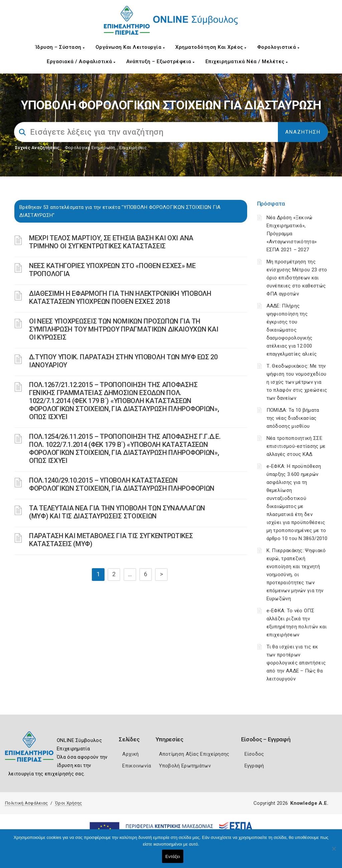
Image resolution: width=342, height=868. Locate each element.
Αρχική (130, 754)
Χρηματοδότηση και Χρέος (211, 47)
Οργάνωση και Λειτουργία (130, 47)
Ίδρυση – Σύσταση (60, 47)
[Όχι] (334, 852)
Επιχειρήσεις (133, 148)
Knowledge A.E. (309, 803)
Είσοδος (254, 754)
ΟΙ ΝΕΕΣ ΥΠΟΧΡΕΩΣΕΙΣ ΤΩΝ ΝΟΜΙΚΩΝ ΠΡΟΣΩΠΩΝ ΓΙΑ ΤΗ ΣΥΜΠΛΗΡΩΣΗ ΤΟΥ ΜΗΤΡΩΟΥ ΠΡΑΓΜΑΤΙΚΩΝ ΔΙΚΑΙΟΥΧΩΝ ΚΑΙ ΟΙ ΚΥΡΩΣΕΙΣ (124, 329)
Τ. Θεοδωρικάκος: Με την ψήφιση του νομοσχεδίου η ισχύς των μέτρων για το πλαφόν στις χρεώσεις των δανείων (297, 382)
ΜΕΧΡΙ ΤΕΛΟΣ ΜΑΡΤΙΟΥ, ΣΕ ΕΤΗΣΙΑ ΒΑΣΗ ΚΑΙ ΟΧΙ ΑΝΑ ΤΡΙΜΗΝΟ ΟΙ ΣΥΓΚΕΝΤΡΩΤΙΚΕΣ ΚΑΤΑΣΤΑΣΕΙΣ (111, 242)
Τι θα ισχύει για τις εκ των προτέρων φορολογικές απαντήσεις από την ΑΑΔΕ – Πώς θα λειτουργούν (296, 663)
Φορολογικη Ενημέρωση (90, 148)
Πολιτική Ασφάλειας (26, 803)
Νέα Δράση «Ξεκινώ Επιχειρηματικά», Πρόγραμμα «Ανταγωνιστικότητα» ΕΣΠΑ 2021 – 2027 (292, 234)
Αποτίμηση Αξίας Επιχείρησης (194, 754)
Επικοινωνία (137, 766)
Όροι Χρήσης (68, 803)
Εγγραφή (254, 766)
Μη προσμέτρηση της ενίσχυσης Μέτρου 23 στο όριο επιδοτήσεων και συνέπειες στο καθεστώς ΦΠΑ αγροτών (297, 278)
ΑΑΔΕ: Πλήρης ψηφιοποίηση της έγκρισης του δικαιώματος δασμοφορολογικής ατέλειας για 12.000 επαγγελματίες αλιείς (292, 330)
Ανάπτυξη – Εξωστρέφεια (160, 61)
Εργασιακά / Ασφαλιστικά (81, 61)
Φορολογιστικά (278, 47)
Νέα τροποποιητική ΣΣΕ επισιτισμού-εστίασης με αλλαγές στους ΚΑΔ (296, 446)
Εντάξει (173, 856)
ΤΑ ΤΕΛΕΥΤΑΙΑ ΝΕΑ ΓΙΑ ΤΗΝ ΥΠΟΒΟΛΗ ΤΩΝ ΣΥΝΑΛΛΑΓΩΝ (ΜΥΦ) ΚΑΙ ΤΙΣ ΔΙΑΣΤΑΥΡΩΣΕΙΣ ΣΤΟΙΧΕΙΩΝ (117, 512)
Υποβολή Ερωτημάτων (185, 766)
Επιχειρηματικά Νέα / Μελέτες (247, 61)
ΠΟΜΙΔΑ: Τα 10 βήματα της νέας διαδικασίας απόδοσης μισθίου (293, 418)
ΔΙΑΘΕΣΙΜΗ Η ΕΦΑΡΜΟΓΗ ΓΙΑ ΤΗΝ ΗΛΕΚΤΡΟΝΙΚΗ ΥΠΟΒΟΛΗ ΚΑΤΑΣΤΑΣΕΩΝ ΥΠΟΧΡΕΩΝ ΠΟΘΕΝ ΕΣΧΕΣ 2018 (120, 297)
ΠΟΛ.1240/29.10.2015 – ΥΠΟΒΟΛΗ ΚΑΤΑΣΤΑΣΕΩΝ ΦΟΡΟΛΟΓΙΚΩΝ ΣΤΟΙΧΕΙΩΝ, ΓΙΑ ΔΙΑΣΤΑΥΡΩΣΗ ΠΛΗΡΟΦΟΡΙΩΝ (122, 484)
